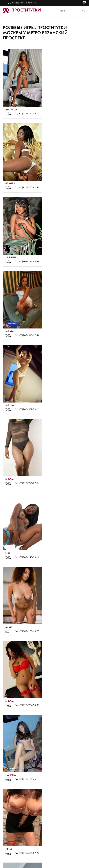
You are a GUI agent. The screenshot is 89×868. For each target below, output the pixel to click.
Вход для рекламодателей (25, 3)
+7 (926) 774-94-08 (28, 401)
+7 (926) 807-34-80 (28, 545)
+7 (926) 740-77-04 (70, 256)
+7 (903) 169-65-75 (70, 329)
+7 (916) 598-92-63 (70, 473)
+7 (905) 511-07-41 (70, 184)
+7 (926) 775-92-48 (70, 112)
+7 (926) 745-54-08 (70, 545)
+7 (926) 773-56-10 (28, 112)
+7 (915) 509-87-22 (28, 473)
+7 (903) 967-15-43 (70, 690)
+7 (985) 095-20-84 (28, 834)
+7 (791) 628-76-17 (28, 762)
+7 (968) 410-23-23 (28, 690)
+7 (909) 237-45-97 (28, 184)
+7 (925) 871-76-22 (70, 762)
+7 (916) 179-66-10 (70, 401)
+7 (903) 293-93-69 (28, 329)
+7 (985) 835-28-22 (70, 618)
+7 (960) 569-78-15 (28, 256)
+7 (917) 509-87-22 (28, 618)
